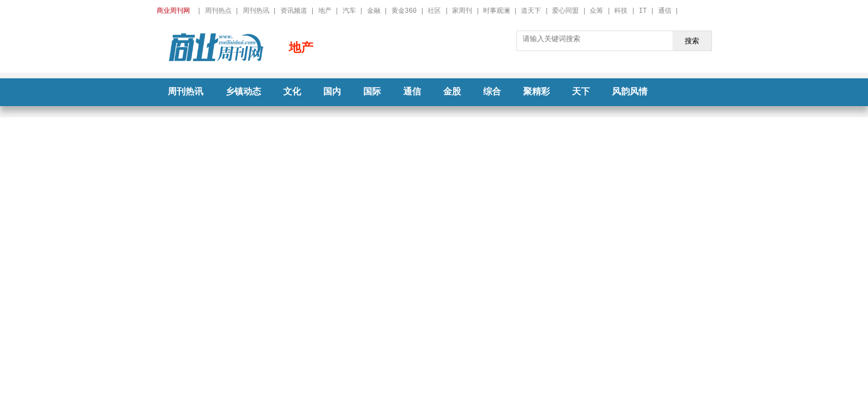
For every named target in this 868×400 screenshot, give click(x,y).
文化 (292, 92)
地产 (325, 11)
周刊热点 (218, 11)
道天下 (531, 11)
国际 (372, 92)
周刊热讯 (256, 11)
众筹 (596, 11)
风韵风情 (630, 92)
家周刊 (462, 11)
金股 (452, 92)
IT (643, 11)
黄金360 (404, 11)
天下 (581, 92)
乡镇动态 (243, 92)
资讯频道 (294, 11)
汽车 (349, 11)
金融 (374, 11)
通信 (665, 11)
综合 (492, 92)
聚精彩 (536, 92)
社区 (434, 11)
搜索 (692, 41)
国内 (332, 92)
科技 (621, 11)
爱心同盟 (565, 11)
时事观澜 (496, 11)
